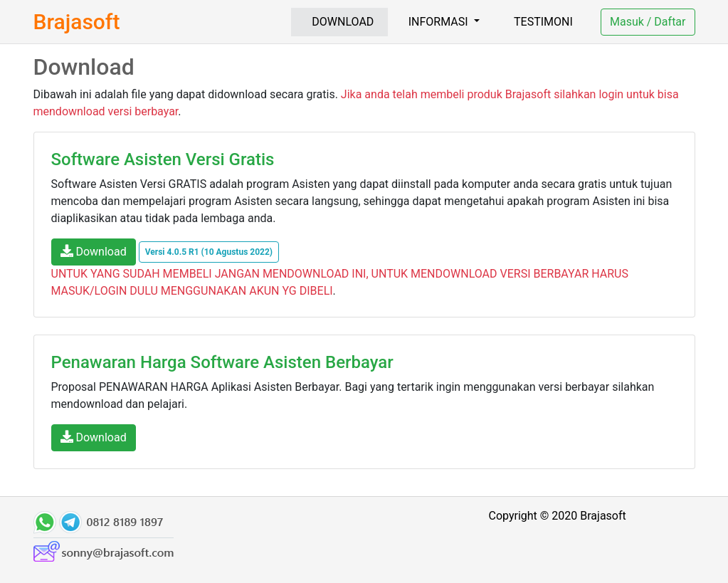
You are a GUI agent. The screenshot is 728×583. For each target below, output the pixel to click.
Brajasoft (77, 22)
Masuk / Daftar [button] (648, 22)
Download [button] (94, 251)
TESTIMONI (543, 22)
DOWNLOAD (343, 22)
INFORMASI (440, 22)
